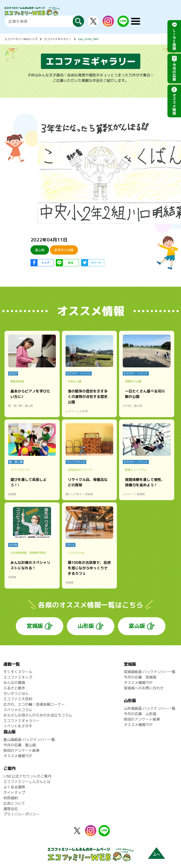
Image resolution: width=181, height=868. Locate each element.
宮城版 (35, 626)
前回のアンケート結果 (142, 719)
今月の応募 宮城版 (140, 677)
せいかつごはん (16, 693)
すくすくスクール (18, 672)
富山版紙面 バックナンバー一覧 (29, 740)
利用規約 (11, 798)
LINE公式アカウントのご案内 (27, 776)
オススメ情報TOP (138, 683)
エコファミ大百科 (18, 699)
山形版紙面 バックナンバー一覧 (150, 708)
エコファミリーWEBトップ (21, 39)
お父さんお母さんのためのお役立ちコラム (38, 715)
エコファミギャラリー (58, 39)
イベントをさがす (18, 726)
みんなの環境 (14, 683)
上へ (156, 854)
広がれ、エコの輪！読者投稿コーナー (34, 704)
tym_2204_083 (88, 39)
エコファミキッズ (18, 677)
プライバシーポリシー (21, 814)
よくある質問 (14, 787)
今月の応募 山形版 (140, 714)
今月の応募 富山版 (20, 745)
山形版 (86, 626)
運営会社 (11, 809)
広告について (14, 803)
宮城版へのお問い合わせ (144, 688)
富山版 (137, 626)
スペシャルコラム (18, 710)
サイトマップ (14, 792)
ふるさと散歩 (14, 688)
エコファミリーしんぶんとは (27, 782)
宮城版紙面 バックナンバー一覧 (150, 672)
